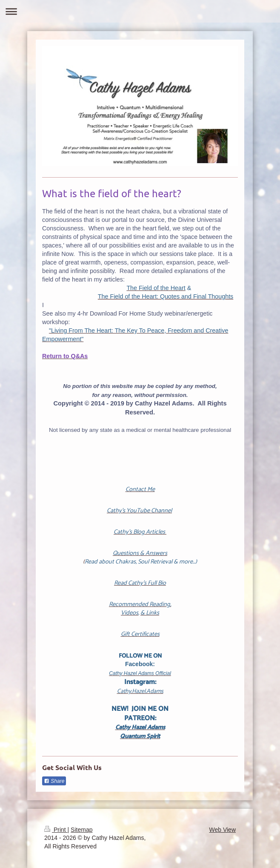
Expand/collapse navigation (140, 11)
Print (56, 830)
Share (54, 781)
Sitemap (81, 830)
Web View (222, 830)
